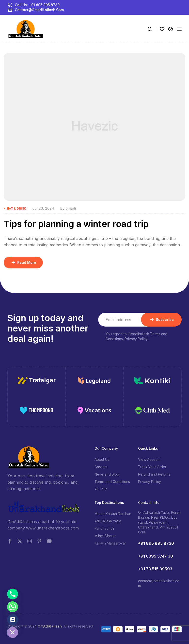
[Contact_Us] (13, 620)
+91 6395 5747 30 (156, 556)
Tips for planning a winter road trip (76, 224)
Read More (23, 263)
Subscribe (161, 320)
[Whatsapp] (13, 607)
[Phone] (13, 594)
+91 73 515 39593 (155, 569)
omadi (71, 208)
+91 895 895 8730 (156, 543)
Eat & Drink (17, 208)
